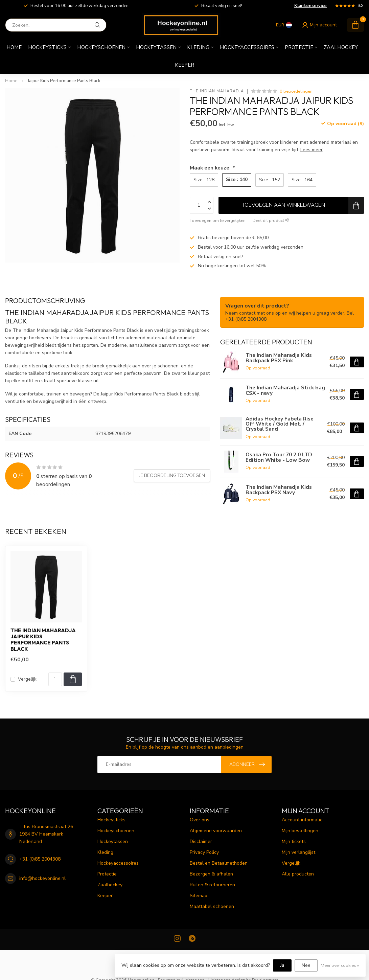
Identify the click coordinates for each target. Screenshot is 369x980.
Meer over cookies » (340, 965)
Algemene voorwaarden (216, 831)
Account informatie (302, 820)
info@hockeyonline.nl (42, 878)
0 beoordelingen (296, 91)
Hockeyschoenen (101, 47)
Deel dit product (271, 220)
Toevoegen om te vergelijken (218, 220)
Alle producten (298, 874)
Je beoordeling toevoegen (172, 476)
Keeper (184, 65)
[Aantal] (55, 679)
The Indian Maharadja (217, 91)
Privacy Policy (204, 852)
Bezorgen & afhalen (211, 874)
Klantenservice (310, 6)
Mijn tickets (294, 841)
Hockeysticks (47, 47)
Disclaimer (201, 841)
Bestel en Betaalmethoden (219, 863)
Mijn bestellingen (300, 831)
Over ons (200, 820)
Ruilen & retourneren (212, 885)
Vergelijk (27, 679)
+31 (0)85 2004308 (40, 859)
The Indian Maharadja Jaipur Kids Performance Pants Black (43, 640)
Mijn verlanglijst (298, 852)
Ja (282, 965)
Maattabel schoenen (212, 906)
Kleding (198, 47)
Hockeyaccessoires (247, 47)
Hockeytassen (156, 47)
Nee (306, 965)
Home (14, 47)
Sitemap (199, 896)
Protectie (299, 47)
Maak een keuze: (212, 168)
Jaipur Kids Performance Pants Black (64, 81)
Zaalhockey (341, 47)
